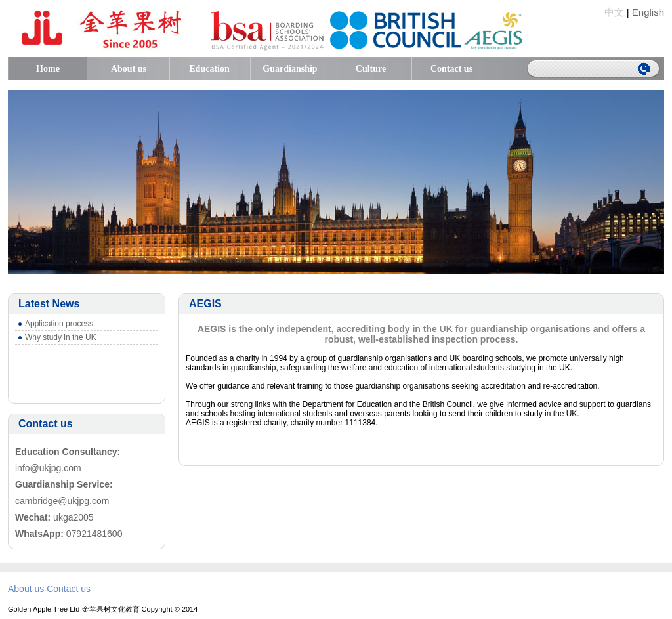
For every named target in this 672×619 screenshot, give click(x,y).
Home (48, 69)
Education (209, 69)
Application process (59, 324)
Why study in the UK (61, 337)
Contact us (451, 69)
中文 (614, 12)
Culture (371, 69)
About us (129, 69)
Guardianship (290, 69)
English (648, 12)
